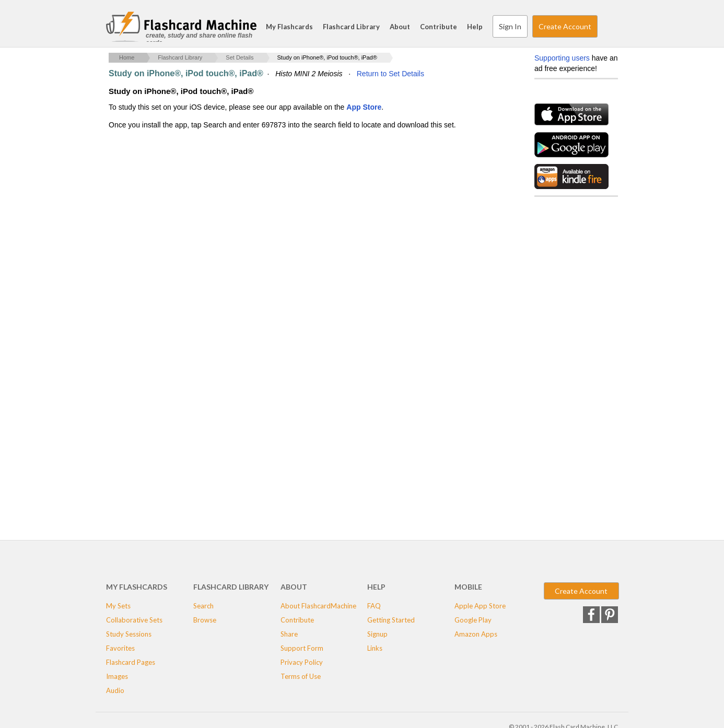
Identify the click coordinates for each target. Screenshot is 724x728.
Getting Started (391, 620)
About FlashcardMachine (318, 606)
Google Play (473, 620)
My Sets (118, 606)
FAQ (374, 606)
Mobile (468, 587)
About (400, 27)
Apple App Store (480, 606)
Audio (115, 690)
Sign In (510, 26)
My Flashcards (289, 27)
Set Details (240, 57)
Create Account (565, 26)
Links (375, 648)
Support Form (302, 648)
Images (117, 676)
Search (608, 27)
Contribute (439, 27)
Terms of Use (301, 676)
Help (475, 27)
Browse (205, 620)
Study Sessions (129, 634)
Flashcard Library (351, 27)
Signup (377, 634)
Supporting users (562, 58)
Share (289, 634)
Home (127, 57)
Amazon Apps (476, 634)
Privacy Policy (302, 662)
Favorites (120, 648)
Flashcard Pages (131, 662)
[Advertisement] (299, 215)
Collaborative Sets (134, 620)
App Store (364, 107)
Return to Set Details (390, 74)
